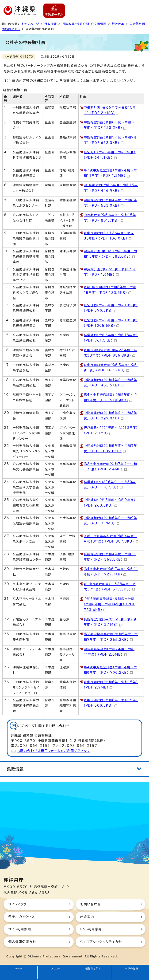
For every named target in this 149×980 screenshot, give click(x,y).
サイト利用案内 (20, 929)
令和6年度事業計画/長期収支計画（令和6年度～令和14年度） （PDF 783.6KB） (109, 604)
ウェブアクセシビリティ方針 (101, 942)
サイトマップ (17, 904)
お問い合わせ (91, 904)
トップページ (31, 24)
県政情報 (51, 24)
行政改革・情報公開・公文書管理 (84, 24)
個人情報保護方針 (22, 942)
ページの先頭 (130, 968)
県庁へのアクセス (21, 917)
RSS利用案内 (91, 929)
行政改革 (118, 24)
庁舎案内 (87, 917)
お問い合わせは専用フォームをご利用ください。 (53, 751)
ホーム (19, 968)
